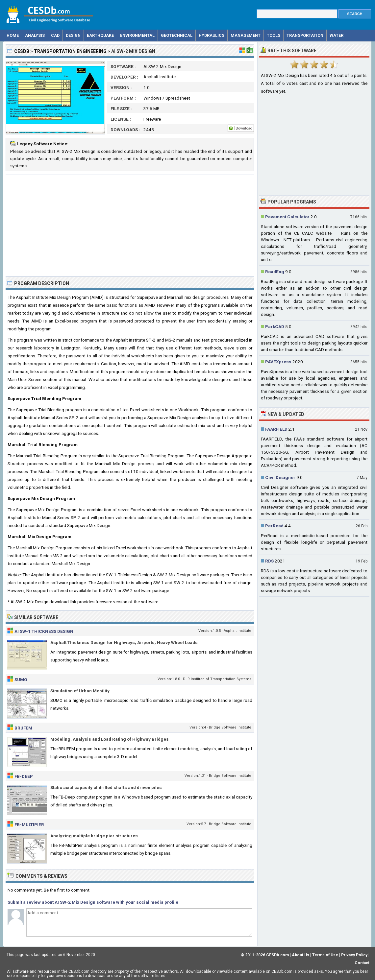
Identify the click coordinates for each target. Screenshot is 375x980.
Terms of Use (325, 955)
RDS (269, 561)
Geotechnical (177, 35)
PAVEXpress (278, 362)
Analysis (35, 35)
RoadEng (275, 272)
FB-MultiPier (29, 825)
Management (246, 35)
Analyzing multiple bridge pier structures (94, 836)
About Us (300, 955)
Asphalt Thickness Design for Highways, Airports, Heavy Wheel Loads (124, 642)
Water (337, 35)
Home (13, 35)
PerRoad (274, 526)
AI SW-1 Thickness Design (44, 631)
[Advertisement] (130, 226)
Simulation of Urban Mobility (80, 691)
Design (73, 35)
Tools (274, 35)
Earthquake (100, 35)
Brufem (23, 728)
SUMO (21, 680)
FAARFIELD (276, 429)
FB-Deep (24, 776)
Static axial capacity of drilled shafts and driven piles (106, 787)
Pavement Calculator (287, 217)
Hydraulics (212, 35)
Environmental (137, 35)
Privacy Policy (354, 955)
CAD (55, 35)
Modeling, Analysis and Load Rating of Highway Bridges (110, 739)
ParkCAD (275, 326)
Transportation (305, 35)
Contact (362, 963)
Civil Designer (280, 477)
